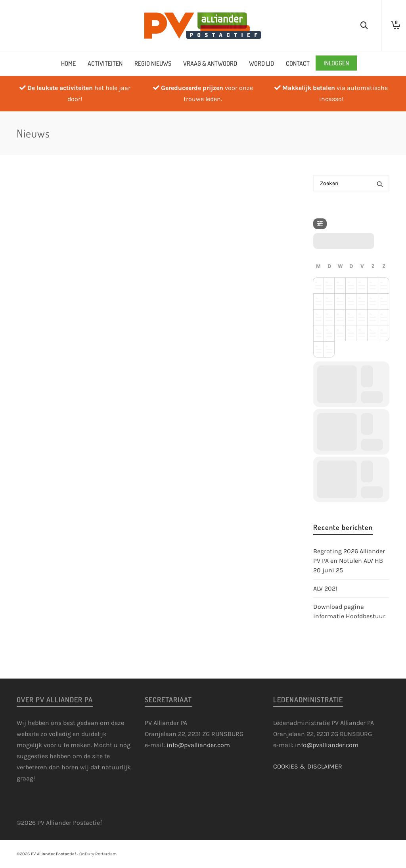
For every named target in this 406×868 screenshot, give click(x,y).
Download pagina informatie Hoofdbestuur (349, 611)
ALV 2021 (325, 588)
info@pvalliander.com (198, 745)
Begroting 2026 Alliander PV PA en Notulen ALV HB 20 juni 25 (349, 561)
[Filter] (320, 224)
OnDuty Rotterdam (98, 854)
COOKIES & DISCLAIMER (308, 766)
